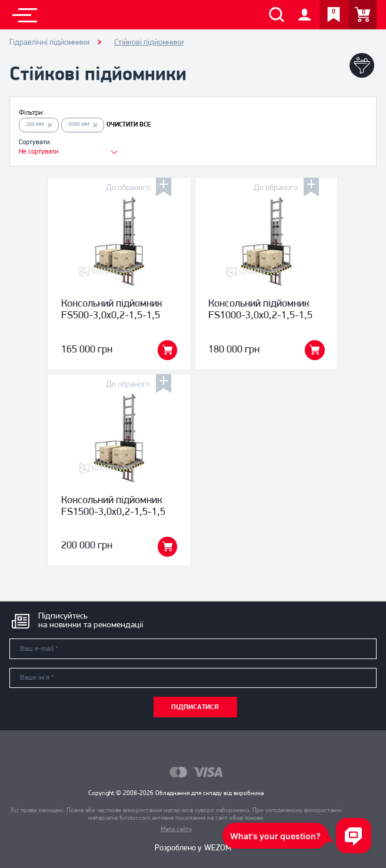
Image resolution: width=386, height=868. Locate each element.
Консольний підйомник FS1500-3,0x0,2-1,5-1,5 (113, 506)
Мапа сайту (176, 829)
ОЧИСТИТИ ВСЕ (129, 125)
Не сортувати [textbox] (39, 152)
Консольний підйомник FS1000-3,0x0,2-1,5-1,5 (260, 310)
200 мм (39, 124)
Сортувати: (35, 142)
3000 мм (83, 124)
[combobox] (62, 152)
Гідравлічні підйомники (49, 43)
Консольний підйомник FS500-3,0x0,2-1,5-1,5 (112, 310)
